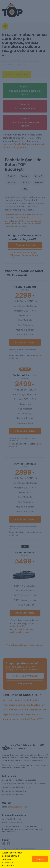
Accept (40, 859)
